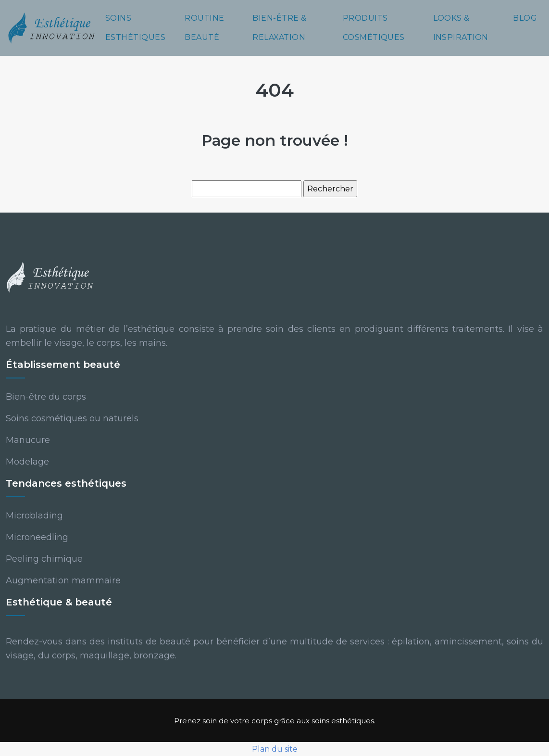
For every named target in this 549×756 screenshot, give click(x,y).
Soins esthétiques (135, 28)
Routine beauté (204, 28)
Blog (525, 18)
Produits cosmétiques (374, 28)
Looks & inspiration (461, 28)
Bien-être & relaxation (279, 28)
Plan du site (275, 749)
